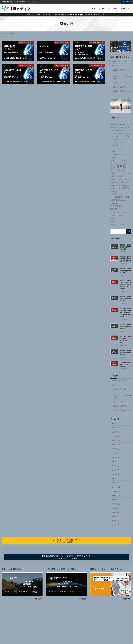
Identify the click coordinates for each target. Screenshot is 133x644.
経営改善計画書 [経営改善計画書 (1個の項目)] (115, 203)
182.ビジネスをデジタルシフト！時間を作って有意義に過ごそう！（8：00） (125, 285)
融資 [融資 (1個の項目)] (127, 212)
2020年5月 (115, 517)
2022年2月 (115, 428)
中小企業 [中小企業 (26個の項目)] (119, 166)
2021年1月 (115, 483)
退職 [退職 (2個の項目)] (113, 218)
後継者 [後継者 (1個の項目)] (118, 182)
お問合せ (126, 2)
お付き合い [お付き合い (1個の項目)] (114, 130)
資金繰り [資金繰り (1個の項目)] (114, 215)
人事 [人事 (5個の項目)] (114, 170)
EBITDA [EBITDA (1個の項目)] (125, 124)
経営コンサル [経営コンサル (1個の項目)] (125, 200)
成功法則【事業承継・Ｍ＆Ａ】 (122, 92)
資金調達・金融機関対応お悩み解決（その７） (125, 247)
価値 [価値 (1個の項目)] (120, 173)
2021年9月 (115, 449)
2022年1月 (115, 432)
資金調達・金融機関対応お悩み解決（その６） (125, 271)
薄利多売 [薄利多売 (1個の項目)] (121, 212)
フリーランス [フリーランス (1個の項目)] (126, 154)
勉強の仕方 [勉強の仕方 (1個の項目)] (114, 179)
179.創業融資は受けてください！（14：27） (125, 364)
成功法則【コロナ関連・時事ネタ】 (122, 77)
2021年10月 (116, 445)
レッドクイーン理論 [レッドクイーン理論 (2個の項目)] (118, 163)
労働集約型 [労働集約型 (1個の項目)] (122, 176)
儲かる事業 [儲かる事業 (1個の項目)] (127, 173)
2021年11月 (116, 440)
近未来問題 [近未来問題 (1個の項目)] (122, 215)
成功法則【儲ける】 (120, 83)
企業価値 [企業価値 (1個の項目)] (121, 170)
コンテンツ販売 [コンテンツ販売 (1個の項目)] (115, 139)
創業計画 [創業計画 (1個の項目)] (114, 176)
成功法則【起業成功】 (121, 87)
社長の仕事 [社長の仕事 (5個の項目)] (117, 194)
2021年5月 (115, 466)
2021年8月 (115, 453)
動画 (113, 66)
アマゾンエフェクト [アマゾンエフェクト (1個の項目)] (124, 133)
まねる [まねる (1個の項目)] (122, 130)
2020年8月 (115, 504)
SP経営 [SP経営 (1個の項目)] (126, 127)
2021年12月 (116, 436)
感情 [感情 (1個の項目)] (113, 185)
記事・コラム (36, 605)
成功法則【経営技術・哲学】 (121, 71)
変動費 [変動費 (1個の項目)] (128, 179)
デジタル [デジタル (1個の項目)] (114, 151)
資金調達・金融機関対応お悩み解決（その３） (125, 352)
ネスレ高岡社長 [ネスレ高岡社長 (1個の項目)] (115, 154)
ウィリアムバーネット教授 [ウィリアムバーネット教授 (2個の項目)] (120, 136)
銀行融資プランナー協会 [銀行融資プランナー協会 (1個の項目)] (118, 221)
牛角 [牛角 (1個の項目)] (120, 188)
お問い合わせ (47, 605)
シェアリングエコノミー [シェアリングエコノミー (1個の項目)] (118, 148)
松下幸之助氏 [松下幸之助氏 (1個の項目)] (125, 185)
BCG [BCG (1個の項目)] (119, 124)
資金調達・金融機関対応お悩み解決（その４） (125, 327)
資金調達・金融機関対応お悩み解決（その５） (125, 299)
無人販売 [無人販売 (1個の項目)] (114, 188)
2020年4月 (115, 521)
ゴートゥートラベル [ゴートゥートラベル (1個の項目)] (117, 142)
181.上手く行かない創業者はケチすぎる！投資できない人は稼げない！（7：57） (125, 313)
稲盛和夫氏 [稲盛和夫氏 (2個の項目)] (115, 200)
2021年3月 (115, 474)
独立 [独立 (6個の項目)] (126, 188)
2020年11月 (116, 491)
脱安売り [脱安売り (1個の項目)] (114, 212)
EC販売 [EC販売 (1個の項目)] (113, 127)
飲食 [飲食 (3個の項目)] (121, 224)
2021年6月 (115, 462)
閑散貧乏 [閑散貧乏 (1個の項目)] (114, 224)
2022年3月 (115, 423)
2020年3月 (115, 525)
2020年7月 (115, 508)
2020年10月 (116, 495)
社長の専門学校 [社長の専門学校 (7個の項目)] (120, 197)
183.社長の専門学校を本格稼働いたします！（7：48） (126, 259)
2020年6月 (115, 512)
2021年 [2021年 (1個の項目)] (113, 124)
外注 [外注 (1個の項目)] (113, 182)
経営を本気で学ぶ (16, 605)
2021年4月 (115, 470)
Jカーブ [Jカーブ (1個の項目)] (120, 127)
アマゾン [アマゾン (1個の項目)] (114, 133)
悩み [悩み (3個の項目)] (125, 182)
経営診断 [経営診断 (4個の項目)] (115, 209)
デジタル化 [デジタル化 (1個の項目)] (122, 151)
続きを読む (38, 599)
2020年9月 (115, 500)
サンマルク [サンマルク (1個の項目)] (114, 145)
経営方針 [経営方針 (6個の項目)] (116, 206)
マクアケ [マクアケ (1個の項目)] (114, 158)
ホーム (5, 605)
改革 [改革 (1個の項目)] (118, 185)
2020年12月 (116, 487)
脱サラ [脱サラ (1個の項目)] (124, 209)
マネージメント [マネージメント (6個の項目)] (119, 160)
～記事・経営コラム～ (119, 61)
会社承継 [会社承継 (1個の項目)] (114, 173)
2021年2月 (115, 478)
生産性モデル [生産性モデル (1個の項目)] (115, 191)
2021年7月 (115, 457)
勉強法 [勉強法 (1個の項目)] (122, 179)
